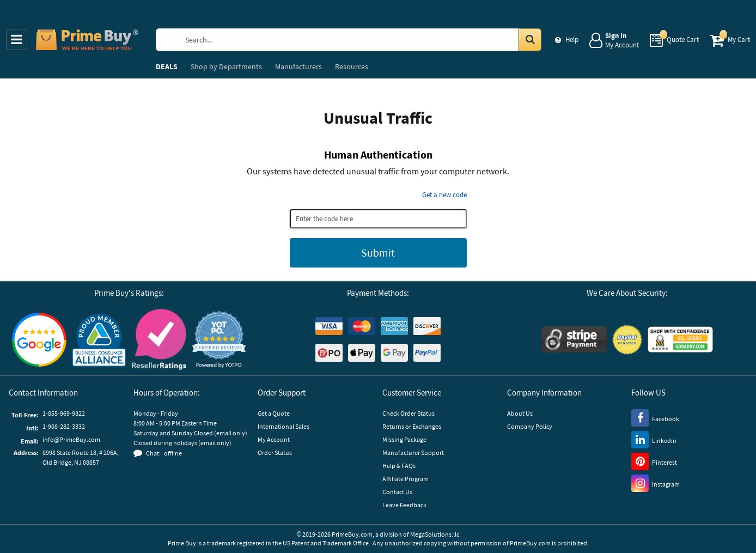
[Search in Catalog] (530, 40)
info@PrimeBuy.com (71, 439)
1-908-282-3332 (64, 426)
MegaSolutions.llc (435, 534)
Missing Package (404, 439)
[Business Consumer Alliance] (99, 339)
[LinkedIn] (654, 439)
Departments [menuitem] (226, 66)
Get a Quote (274, 413)
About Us (520, 413)
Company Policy (530, 426)
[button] (219, 340)
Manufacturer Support (413, 452)
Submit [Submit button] (378, 253)
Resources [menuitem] (352, 66)
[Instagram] (656, 483)
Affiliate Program (406, 479)
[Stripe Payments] (574, 339)
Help (572, 39)
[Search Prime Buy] (359, 40)
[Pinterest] (654, 461)
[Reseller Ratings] (159, 339)
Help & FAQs (399, 466)
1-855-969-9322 (64, 413)
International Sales (283, 426)
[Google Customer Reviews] (39, 340)
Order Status (275, 452)
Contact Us (397, 492)
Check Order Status (409, 413)
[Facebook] (655, 417)
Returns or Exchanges (412, 426)
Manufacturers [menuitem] (298, 66)
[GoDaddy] (680, 339)
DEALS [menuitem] (167, 66)
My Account (274, 439)
